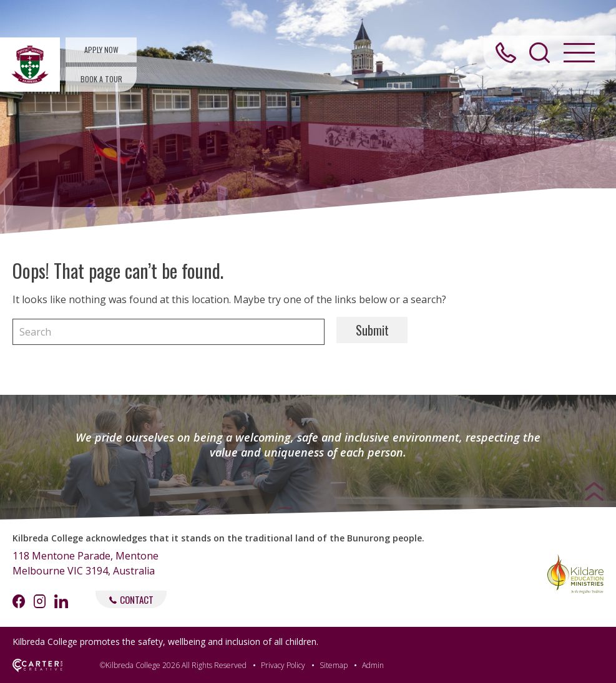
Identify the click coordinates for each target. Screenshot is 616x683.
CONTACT (131, 599)
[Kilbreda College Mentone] (30, 65)
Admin (373, 665)
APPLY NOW (101, 50)
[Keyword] (169, 332)
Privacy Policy (283, 665)
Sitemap (334, 665)
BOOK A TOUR (101, 79)
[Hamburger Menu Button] (578, 56)
